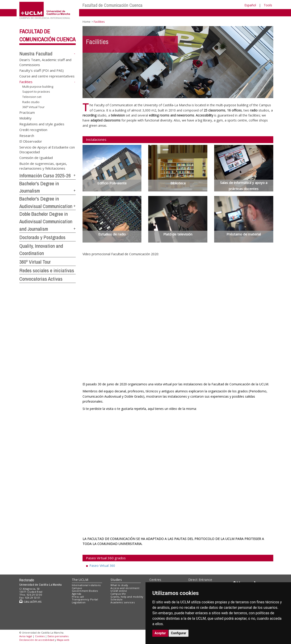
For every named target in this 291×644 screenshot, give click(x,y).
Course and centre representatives (47, 76)
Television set (32, 97)
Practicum (27, 112)
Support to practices (36, 92)
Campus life (118, 594)
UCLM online (119, 591)
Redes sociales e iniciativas (47, 270)
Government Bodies (85, 591)
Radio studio (31, 102)
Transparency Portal (85, 599)
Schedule (117, 599)
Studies (116, 580)
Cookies (40, 636)
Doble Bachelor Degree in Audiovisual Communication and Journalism (46, 221)
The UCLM (80, 580)
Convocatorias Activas (41, 279)
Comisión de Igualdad (36, 158)
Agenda (77, 594)
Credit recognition (33, 130)
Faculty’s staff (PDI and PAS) (41, 70)
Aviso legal (26, 636)
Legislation (79, 602)
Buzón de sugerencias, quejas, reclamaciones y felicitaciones (43, 166)
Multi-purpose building (38, 87)
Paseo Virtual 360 (102, 566)
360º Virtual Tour (33, 107)
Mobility (25, 118)
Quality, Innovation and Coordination (41, 250)
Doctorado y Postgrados (42, 237)
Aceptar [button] (160, 633)
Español (250, 5)
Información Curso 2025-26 (45, 176)
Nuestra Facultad (36, 54)
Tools (268, 5)
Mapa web (63, 640)
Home (87, 22)
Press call (78, 597)
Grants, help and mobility (127, 597)
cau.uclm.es (30, 601)
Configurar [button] (179, 633)
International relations (86, 585)
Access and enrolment (125, 588)
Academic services (123, 602)
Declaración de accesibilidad (37, 640)
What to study (119, 585)
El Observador (31, 141)
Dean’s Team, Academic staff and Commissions (45, 62)
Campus (77, 588)
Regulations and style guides (42, 124)
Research (27, 135)
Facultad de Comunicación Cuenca (113, 5)
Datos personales (58, 636)
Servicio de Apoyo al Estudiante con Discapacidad (47, 149)
